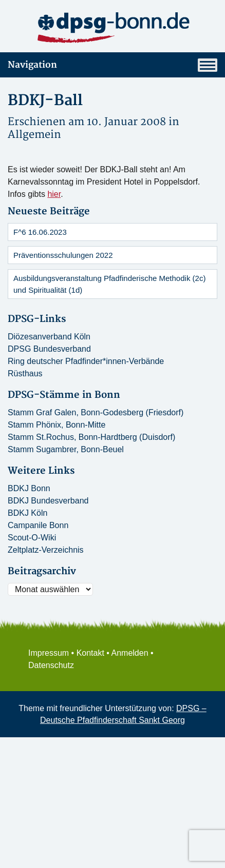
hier (54, 194)
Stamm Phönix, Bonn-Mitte (57, 425)
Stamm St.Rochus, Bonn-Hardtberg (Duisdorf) (91, 437)
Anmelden (130, 653)
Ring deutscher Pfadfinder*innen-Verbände (86, 361)
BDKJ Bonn (29, 488)
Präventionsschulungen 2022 (63, 255)
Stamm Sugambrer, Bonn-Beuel (66, 449)
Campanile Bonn (38, 525)
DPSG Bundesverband (49, 349)
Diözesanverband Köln (49, 337)
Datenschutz (51, 665)
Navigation (113, 65)
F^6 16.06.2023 (40, 232)
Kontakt (90, 653)
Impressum (49, 653)
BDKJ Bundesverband (48, 501)
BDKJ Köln (27, 513)
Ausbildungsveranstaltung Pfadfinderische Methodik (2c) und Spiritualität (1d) (109, 284)
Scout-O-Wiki (32, 538)
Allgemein (34, 135)
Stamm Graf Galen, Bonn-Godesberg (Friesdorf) (96, 412)
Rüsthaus (25, 374)
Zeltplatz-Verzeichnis (46, 550)
